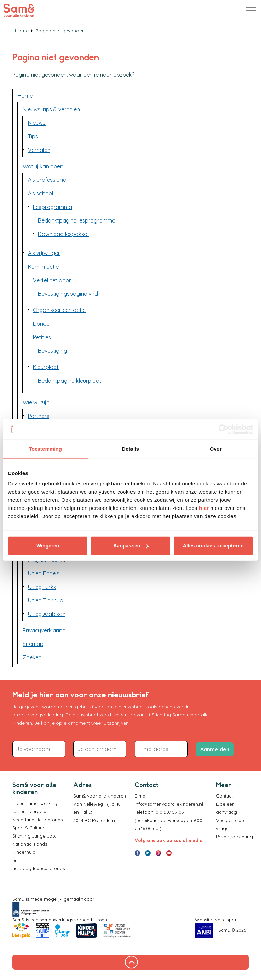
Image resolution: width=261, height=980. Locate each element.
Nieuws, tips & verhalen (51, 109)
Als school (40, 193)
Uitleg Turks (42, 587)
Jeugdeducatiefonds (42, 868)
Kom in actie (43, 267)
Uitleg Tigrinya (46, 600)
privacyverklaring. (44, 715)
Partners (39, 416)
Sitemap (33, 644)
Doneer (42, 324)
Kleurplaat (46, 367)
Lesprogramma (53, 207)
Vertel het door (52, 280)
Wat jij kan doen (43, 166)
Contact (224, 796)
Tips (33, 136)
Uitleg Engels (44, 573)
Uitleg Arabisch (47, 614)
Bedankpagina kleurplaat (70, 381)
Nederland (23, 820)
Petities (42, 337)
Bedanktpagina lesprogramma (77, 220)
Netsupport (226, 920)
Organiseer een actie (59, 310)
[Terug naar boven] (130, 962)
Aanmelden (215, 749)
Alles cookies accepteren (213, 546)
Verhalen (39, 150)
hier (204, 508)
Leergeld (37, 811)
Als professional (48, 180)
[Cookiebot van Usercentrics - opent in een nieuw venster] (223, 429)
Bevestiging (53, 351)
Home (25, 96)
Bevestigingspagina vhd (68, 294)
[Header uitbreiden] (251, 10)
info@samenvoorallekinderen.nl (169, 804)
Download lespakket (64, 234)
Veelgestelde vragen (230, 824)
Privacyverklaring (44, 630)
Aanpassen (131, 546)
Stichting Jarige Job (34, 836)
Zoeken (32, 657)
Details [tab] (130, 449)
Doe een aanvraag (227, 808)
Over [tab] (216, 449)
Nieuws (37, 123)
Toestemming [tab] (46, 449)
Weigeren (48, 546)
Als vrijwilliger (44, 253)
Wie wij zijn (36, 402)
